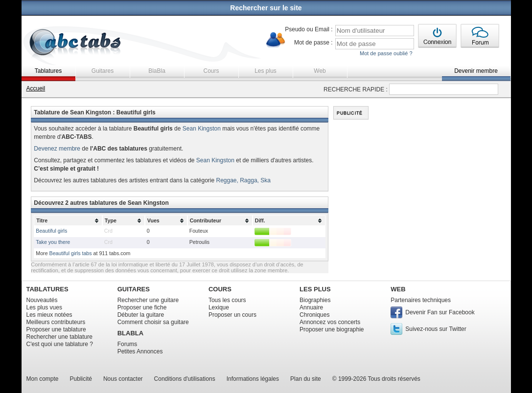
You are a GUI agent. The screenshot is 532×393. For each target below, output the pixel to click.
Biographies (315, 300)
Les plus (266, 71)
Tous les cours (227, 300)
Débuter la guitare (141, 315)
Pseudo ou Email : (309, 29)
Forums (127, 344)
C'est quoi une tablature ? (60, 344)
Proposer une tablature (56, 329)
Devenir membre (476, 71)
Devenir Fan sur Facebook (440, 312)
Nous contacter (123, 379)
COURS (220, 289)
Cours (211, 71)
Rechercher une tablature (59, 337)
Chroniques (314, 315)
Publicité (81, 379)
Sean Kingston (202, 129)
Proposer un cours (232, 315)
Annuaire (311, 307)
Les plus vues (44, 307)
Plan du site (306, 379)
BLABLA (130, 333)
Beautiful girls (51, 231)
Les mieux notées (49, 315)
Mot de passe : (313, 43)
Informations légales (253, 379)
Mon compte (43, 379)
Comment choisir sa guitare (153, 322)
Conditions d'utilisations (185, 379)
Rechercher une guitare (148, 300)
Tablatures (48, 71)
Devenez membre (57, 149)
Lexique (219, 307)
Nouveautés (42, 300)
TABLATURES (47, 289)
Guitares (103, 71)
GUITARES (134, 289)
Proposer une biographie (332, 329)
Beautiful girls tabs (71, 253)
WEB (398, 289)
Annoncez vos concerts (330, 322)
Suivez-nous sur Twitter (436, 329)
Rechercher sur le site (266, 8)
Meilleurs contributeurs (56, 322)
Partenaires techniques (421, 300)
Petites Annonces (140, 351)
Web (320, 71)
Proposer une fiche (142, 307)
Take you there (53, 242)
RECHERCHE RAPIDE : (356, 89)
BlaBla (157, 71)
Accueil (36, 88)
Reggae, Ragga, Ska (243, 180)
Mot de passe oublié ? (386, 53)
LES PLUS (315, 289)
